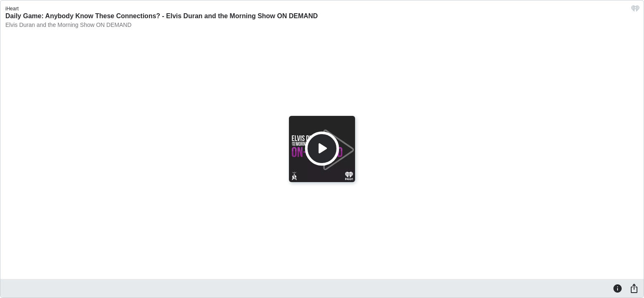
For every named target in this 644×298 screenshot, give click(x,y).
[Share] (634, 288)
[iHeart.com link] (635, 11)
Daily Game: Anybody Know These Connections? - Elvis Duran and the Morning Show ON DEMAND (162, 16)
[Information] (618, 288)
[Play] (322, 149)
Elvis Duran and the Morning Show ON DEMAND (68, 25)
